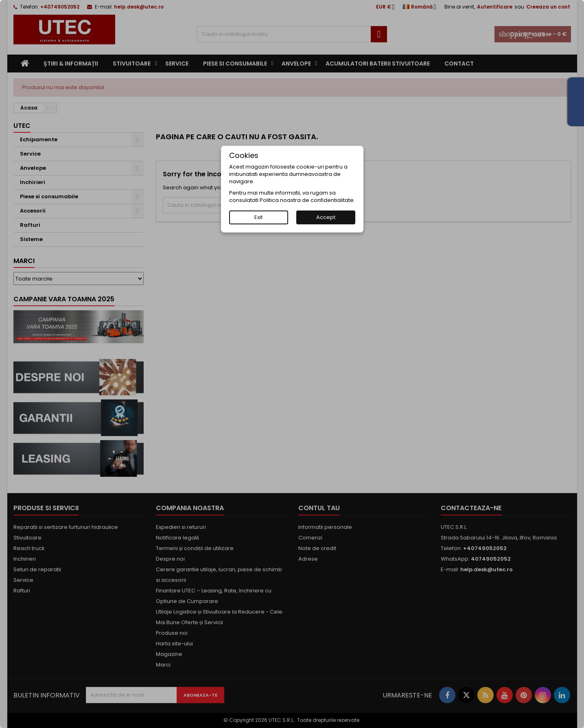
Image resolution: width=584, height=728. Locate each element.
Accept (326, 217)
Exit (258, 217)
